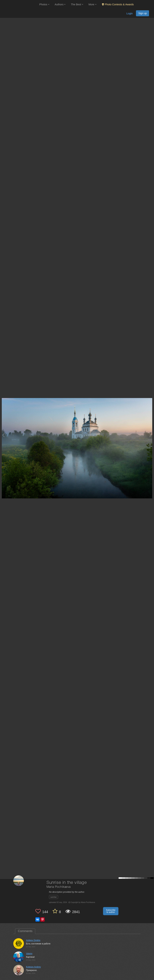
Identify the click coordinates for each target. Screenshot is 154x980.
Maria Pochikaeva (59, 887)
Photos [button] (44, 4)
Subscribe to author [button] (111, 911)
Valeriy (29, 954)
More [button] (92, 4)
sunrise (54, 897)
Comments (25, 931)
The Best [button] (77, 4)
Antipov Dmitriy (33, 940)
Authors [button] (60, 4)
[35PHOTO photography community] (19, 5)
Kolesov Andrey (33, 967)
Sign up (142, 13)
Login (129, 13)
